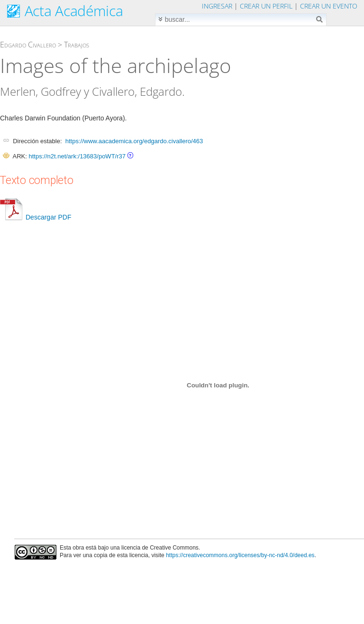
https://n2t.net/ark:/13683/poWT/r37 (77, 156)
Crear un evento (329, 6)
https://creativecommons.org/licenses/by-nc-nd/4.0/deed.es (240, 555)
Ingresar (217, 6)
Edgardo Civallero (28, 45)
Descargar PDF (36, 217)
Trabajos (77, 45)
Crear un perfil (266, 6)
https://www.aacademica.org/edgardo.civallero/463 (134, 141)
